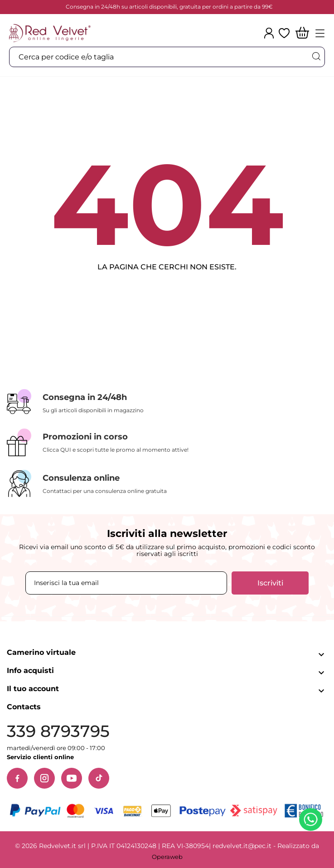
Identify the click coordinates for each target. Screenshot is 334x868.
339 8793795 (58, 731)
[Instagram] (44, 778)
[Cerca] (316, 56)
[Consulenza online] (167, 484)
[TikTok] (99, 778)
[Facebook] (17, 778)
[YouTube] (72, 778)
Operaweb (167, 857)
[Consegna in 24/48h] (167, 402)
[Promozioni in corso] (167, 442)
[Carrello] (302, 33)
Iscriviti (270, 583)
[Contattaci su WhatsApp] (312, 821)
